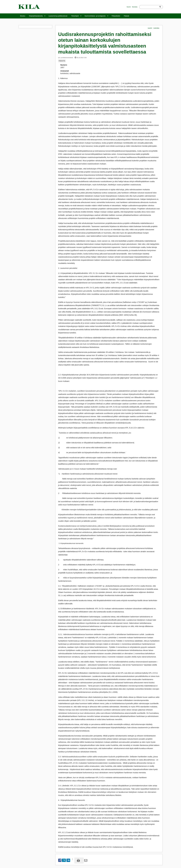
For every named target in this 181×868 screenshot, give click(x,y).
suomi (150, 28)
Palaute (126, 16)
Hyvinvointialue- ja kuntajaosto (95, 16)
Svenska (135, 7)
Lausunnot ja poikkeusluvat (58, 16)
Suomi (129, 7)
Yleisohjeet (75, 16)
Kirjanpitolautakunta (36, 16)
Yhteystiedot (116, 16)
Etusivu (23, 16)
